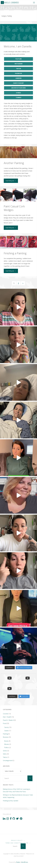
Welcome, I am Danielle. (18, 46)
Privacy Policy (17, 840)
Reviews (6, 737)
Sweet (6, 731)
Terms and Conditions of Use (17, 843)
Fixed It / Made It (8, 720)
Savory (7, 727)
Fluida (18, 862)
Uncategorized (8, 760)
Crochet (6, 714)
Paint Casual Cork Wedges (14, 208)
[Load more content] (12, 696)
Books (6, 741)
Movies (7, 744)
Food (5, 723)
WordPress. (25, 862)
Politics (7, 747)
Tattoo (5, 757)
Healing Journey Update (11, 801)
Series (5, 751)
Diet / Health (7, 717)
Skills (5, 754)
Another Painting (14, 163)
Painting (5, 734)
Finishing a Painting (15, 253)
